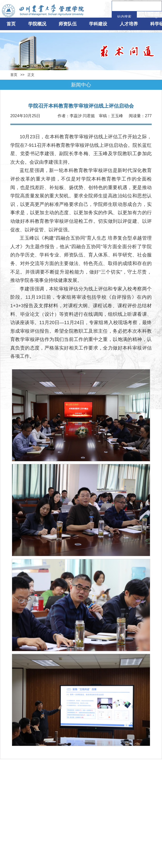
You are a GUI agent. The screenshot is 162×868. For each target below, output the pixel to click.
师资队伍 (68, 24)
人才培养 (129, 24)
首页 (11, 24)
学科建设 (98, 24)
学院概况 (37, 24)
